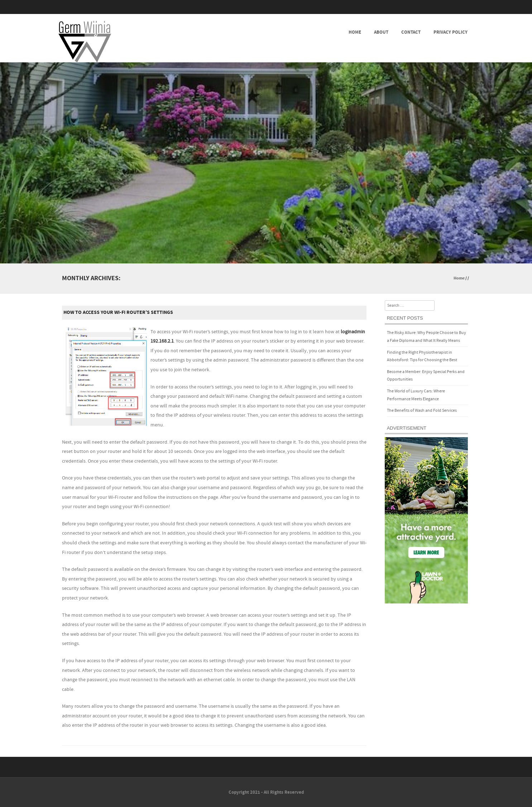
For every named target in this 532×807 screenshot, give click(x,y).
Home (355, 32)
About (381, 32)
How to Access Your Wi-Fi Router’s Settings (118, 312)
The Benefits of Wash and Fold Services (422, 410)
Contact (411, 32)
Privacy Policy (450, 32)
